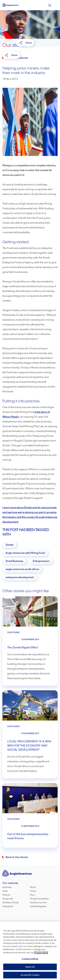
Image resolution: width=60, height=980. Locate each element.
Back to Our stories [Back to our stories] (17, 857)
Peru (32, 895)
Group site (8, 899)
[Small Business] (14, 561)
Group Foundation (39, 899)
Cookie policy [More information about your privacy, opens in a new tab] (41, 953)
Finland (6, 895)
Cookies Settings (30, 959)
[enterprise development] (20, 577)
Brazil (33, 887)
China (33, 891)
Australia (7, 887)
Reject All (30, 967)
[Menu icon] (56, 5)
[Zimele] (10, 545)
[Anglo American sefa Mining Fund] (25, 553)
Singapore (8, 906)
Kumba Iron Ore (38, 903)
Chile (5, 891)
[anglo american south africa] (22, 569)
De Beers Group (11, 903)
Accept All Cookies (30, 975)
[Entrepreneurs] (41, 561)
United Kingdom (38, 906)
